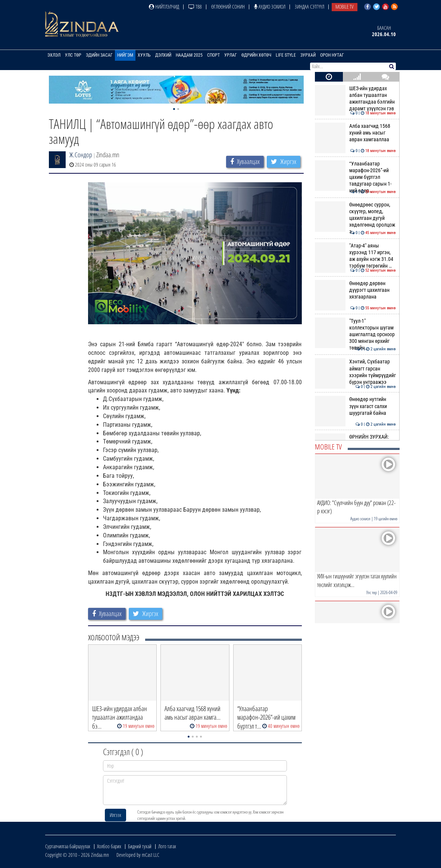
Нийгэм (125, 55)
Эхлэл (54, 55)
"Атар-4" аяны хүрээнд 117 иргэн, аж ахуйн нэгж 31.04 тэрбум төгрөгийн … (355, 256)
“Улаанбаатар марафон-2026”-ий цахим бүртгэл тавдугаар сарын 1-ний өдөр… (355, 177)
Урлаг (231, 55)
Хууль (144, 55)
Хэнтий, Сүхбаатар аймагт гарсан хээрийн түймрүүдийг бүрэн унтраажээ (355, 372)
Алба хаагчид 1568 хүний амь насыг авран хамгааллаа (355, 133)
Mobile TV (345, 7)
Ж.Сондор (81, 155)
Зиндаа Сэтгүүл (309, 7)
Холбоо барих (109, 846)
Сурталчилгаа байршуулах (68, 846)
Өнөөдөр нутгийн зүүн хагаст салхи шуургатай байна (355, 406)
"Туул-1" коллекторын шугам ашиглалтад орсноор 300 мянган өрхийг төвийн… (355, 334)
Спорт (213, 55)
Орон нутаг (332, 55)
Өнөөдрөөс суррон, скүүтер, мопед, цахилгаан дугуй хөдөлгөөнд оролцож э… (355, 218)
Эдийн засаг (99, 55)
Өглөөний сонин (228, 7)
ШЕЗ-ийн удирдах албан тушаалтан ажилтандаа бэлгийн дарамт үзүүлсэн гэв (355, 99)
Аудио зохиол (270, 7)
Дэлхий (163, 55)
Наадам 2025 (189, 55)
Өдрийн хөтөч (256, 55)
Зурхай (308, 55)
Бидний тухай (140, 846)
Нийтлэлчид (164, 7)
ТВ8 (195, 7)
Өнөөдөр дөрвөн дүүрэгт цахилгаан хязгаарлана (355, 290)
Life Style (286, 55)
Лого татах (167, 846)
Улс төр (73, 55)
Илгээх (115, 815)
